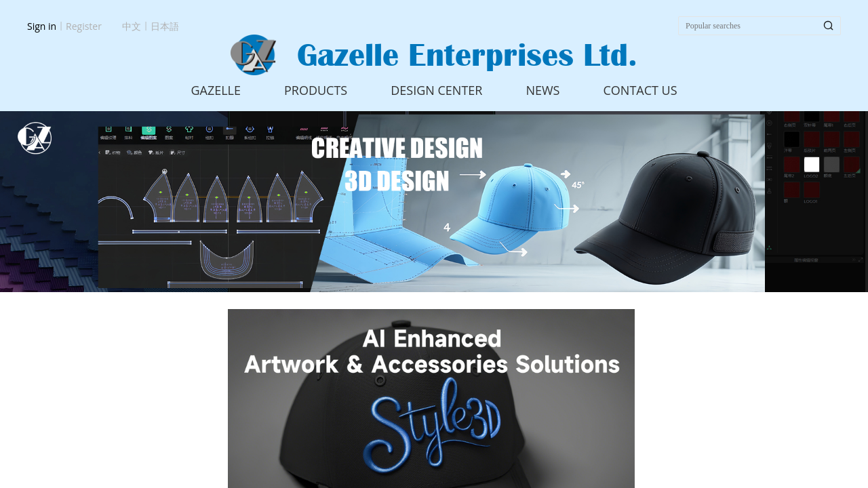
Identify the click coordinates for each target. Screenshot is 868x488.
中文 (132, 26)
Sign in (42, 26)
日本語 (165, 26)
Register (84, 26)
